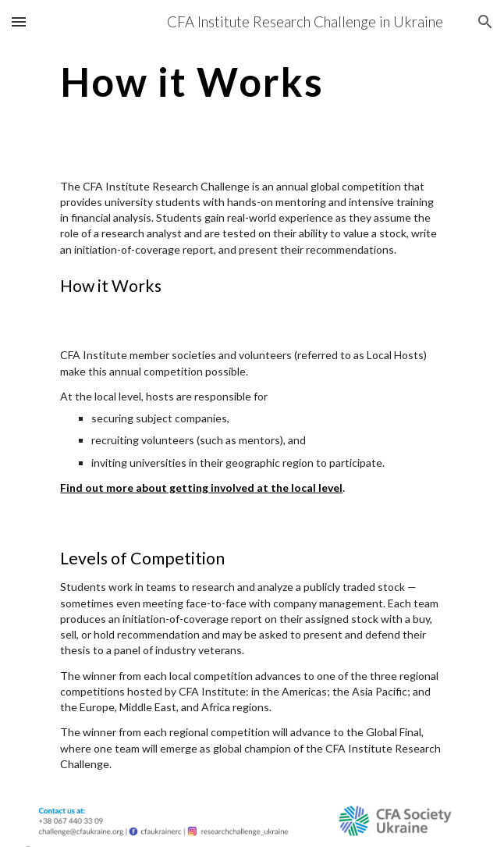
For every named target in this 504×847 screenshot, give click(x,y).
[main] (252, 82)
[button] (19, 21)
